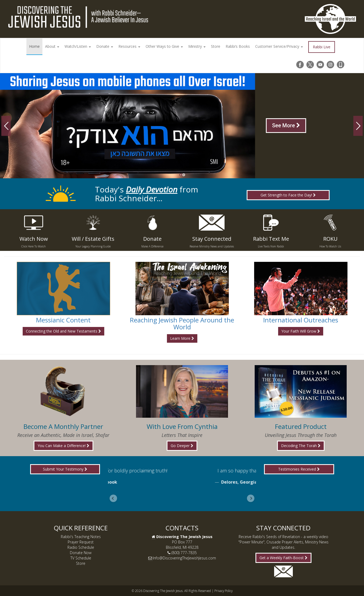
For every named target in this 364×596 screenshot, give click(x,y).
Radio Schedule (81, 547)
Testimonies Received (299, 469)
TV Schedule (81, 558)
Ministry (197, 46)
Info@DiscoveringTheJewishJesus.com (184, 558)
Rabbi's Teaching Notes (81, 537)
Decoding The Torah (301, 446)
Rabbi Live (322, 47)
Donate (105, 46)
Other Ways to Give (164, 46)
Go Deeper (182, 446)
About (52, 46)
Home (34, 46)
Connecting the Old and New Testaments (63, 331)
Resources (129, 46)
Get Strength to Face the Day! (288, 195)
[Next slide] (251, 498)
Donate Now (81, 553)
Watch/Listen (78, 46)
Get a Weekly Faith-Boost (283, 558)
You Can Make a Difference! (63, 446)
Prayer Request (81, 542)
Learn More (182, 338)
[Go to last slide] (113, 498)
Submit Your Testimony (65, 469)
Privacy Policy (223, 591)
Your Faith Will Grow (301, 331)
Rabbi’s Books (238, 46)
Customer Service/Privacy (279, 46)
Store (216, 46)
